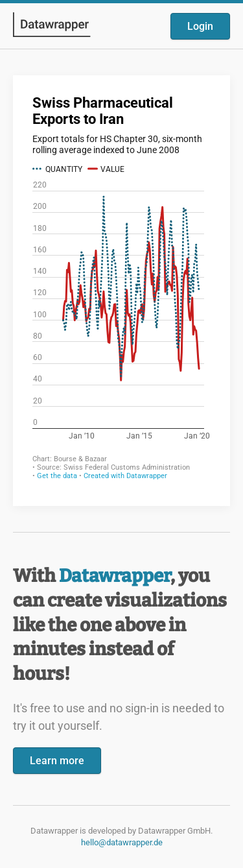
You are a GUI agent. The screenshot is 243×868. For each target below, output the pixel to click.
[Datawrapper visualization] (121, 289)
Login (200, 26)
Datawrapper (115, 576)
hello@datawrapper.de (122, 842)
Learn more (57, 761)
